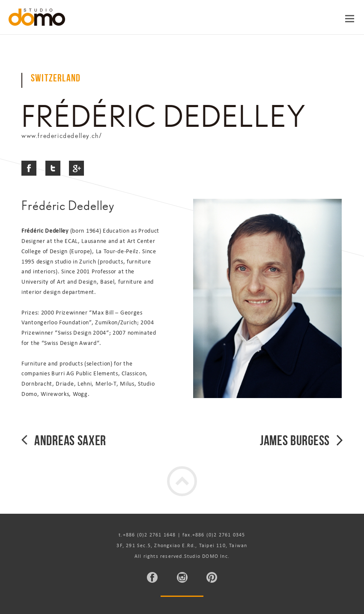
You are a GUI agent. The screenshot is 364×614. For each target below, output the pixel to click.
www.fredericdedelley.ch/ (62, 136)
